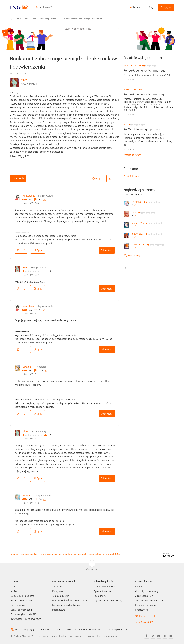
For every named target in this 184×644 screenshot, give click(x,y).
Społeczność (46, 7)
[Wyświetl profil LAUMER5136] (139, 244)
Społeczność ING (11, 19)
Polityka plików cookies (123, 629)
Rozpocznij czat (147, 616)
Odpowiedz (18, 178)
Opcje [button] (98, 179)
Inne (27, 19)
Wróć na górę (92, 569)
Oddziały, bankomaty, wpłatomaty (46, 19)
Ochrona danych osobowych (92, 629)
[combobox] (92, 29)
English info (48, 629)
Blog (151, 7)
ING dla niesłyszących (26, 630)
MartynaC (27, 496)
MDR (71, 629)
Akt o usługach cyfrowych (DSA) (105, 554)
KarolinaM (27, 367)
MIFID (61, 629)
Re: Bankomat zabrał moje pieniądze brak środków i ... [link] (84, 19)
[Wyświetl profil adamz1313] (138, 223)
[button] (110, 178)
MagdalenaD (29, 196)
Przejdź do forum (132, 155)
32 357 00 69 (146, 622)
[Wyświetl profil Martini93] (137, 202)
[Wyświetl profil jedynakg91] (138, 234)
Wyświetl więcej (132, 255)
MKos (24, 80)
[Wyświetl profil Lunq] (135, 212)
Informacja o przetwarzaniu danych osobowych (64, 554)
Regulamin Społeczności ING (24, 554)
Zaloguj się (166, 7)
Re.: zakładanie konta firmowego (144, 70)
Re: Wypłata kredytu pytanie (142, 129)
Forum (137, 7)
